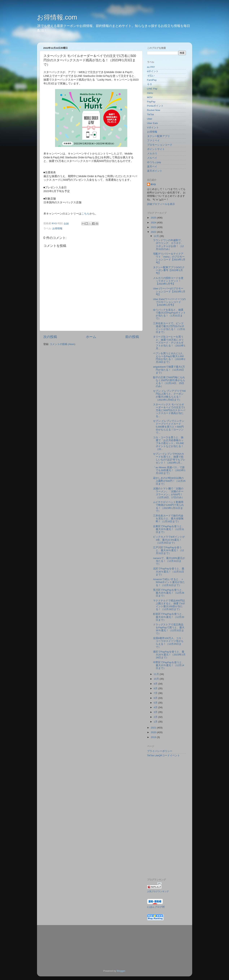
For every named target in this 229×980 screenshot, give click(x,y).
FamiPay (152, 80)
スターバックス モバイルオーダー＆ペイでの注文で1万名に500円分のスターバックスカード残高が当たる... (169, 410)
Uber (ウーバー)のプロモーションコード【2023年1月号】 (169, 291)
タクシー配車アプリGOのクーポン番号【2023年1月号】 (169, 270)
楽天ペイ (152, 167)
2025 (154, 218)
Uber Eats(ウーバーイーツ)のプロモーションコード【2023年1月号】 (169, 302)
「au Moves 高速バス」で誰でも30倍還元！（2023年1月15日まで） (169, 470)
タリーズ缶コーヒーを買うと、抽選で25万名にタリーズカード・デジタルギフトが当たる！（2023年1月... (169, 343)
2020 (154, 732)
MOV (150, 97)
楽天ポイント (155, 171)
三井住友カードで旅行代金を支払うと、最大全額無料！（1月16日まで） (168, 519)
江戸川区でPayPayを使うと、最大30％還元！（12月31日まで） (168, 550)
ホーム (91, 337)
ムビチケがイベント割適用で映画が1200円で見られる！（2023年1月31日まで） (168, 507)
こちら (85, 214)
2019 (154, 737)
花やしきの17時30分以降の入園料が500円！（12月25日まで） (169, 481)
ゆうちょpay (154, 162)
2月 (156, 717)
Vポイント (153, 127)
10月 (157, 679)
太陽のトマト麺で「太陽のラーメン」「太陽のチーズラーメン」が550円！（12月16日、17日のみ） (169, 493)
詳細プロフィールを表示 (161, 204)
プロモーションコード (160, 145)
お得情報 (57, 229)
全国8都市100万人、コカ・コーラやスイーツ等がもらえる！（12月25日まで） (168, 643)
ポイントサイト (156, 149)
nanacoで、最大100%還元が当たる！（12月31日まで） (169, 561)
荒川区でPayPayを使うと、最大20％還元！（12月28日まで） (169, 593)
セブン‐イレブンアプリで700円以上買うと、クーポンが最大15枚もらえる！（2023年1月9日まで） (169, 395)
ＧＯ (150, 84)
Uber (150, 119)
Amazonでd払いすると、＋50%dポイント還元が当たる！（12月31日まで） (169, 582)
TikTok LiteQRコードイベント (163, 755)
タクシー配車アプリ (158, 136)
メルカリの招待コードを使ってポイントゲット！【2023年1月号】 (168, 281)
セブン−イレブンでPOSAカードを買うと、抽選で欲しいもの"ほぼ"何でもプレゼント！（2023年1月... (169, 458)
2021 (154, 728)
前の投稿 (132, 337)
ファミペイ (153, 141)
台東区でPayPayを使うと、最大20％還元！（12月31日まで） (169, 529)
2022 (154, 232)
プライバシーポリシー (160, 751)
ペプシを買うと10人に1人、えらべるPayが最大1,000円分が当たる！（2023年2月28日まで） (169, 358)
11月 (157, 674)
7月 (156, 693)
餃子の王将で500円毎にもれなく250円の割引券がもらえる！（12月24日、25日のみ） (169, 382)
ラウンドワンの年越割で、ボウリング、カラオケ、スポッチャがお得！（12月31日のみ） (168, 245)
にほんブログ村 (156, 907)
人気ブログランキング (158, 891)
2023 (154, 227)
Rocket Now (154, 110)
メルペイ (152, 158)
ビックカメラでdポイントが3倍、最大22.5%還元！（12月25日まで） (169, 540)
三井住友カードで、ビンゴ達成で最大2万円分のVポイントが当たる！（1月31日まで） (169, 328)
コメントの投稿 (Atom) (62, 344)
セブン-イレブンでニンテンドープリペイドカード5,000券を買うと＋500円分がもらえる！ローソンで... (169, 427)
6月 (156, 698)
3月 (156, 712)
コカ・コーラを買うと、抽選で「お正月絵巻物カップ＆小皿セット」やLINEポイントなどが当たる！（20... (168, 443)
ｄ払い (151, 76)
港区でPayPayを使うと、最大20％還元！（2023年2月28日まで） (169, 655)
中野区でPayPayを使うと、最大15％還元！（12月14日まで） (169, 665)
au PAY (151, 67)
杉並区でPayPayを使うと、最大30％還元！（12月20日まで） (169, 617)
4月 (156, 707)
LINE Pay (152, 89)
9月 (156, 684)
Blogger (121, 971)
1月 (156, 722)
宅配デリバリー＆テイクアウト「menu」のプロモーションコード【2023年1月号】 (169, 258)
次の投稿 (50, 337)
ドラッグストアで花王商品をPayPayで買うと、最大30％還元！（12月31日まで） (169, 629)
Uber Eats (152, 123)
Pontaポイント (155, 106)
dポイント (153, 71)
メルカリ (152, 154)
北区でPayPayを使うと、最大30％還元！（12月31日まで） (169, 572)
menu (150, 93)
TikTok (151, 114)
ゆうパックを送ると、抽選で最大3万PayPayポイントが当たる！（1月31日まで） (169, 314)
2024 (154, 223)
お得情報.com (57, 17)
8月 (156, 688)
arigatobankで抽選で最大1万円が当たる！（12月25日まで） (169, 370)
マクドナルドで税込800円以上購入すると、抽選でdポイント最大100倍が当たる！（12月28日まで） (169, 605)
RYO (153, 184)
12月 (157, 236)
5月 (156, 703)
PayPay (151, 102)
